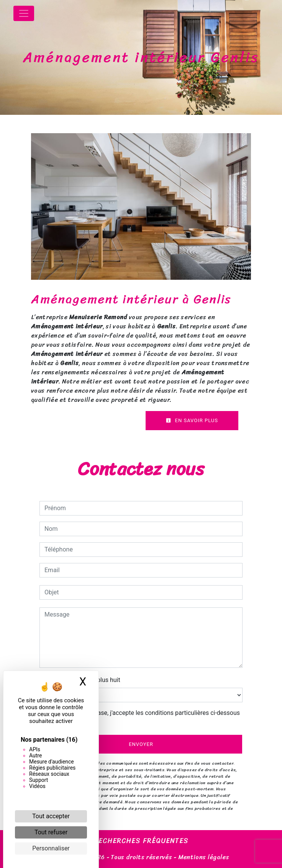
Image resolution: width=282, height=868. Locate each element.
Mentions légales (203, 857)
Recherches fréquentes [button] (141, 841)
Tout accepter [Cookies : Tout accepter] (51, 816)
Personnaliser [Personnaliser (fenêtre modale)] (51, 848)
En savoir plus (192, 420)
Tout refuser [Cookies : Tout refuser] (51, 832)
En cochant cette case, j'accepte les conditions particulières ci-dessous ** (143, 717)
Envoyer (141, 744)
